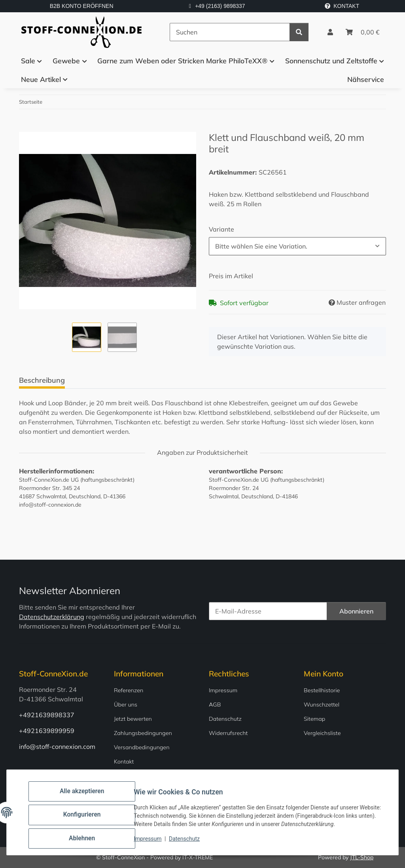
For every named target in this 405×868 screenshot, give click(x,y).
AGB (215, 705)
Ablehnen (87, 840)
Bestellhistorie (322, 690)
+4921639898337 (47, 715)
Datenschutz (189, 843)
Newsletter (128, 776)
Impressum (153, 843)
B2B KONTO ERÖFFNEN (82, 6)
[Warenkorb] (363, 32)
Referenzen (129, 690)
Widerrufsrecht (228, 733)
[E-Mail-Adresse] (268, 611)
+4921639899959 (47, 731)
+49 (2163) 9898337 (220, 6)
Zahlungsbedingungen (143, 733)
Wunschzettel (322, 705)
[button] (330, 32)
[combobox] (297, 246)
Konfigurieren (87, 819)
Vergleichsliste (322, 733)
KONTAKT (342, 6)
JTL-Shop (362, 857)
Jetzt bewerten (133, 719)
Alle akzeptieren (87, 799)
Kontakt (124, 762)
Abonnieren (356, 611)
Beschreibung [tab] (42, 380)
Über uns (126, 705)
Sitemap (314, 719)
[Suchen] (230, 32)
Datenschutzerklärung (52, 617)
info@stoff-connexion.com (57, 746)
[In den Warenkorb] (25, 127)
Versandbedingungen (142, 747)
